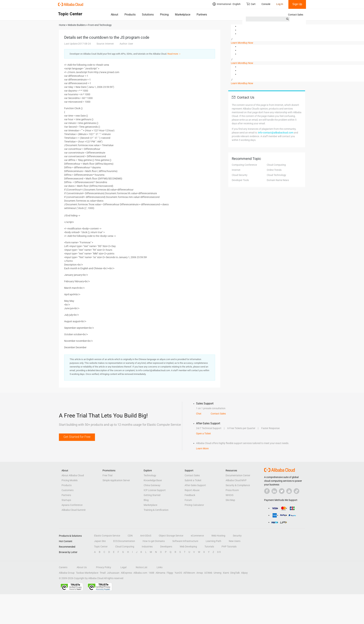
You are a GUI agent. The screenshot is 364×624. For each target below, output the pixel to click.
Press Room (232, 490)
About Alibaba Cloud (73, 475)
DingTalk (235, 573)
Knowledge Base (153, 480)
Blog (146, 500)
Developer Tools (240, 180)
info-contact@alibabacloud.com (276, 133)
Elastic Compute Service (107, 536)
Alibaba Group (67, 573)
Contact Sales (296, 15)
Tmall (103, 573)
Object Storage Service (171, 536)
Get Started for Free (77, 437)
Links (160, 567)
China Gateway (152, 485)
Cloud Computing (276, 165)
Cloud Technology (276, 175)
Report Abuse (192, 490)
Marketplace (183, 15)
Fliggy (170, 573)
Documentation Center (238, 475)
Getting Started (152, 495)
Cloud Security (240, 175)
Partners (202, 15)
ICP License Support (155, 490)
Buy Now (248, 43)
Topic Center (101, 547)
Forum (188, 500)
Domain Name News (278, 180)
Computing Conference (244, 165)
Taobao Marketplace (87, 573)
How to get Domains (154, 541)
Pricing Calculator (194, 505)
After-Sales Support (195, 485)
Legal (123, 567)
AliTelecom (189, 573)
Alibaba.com (140, 573)
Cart (251, 4)
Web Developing (188, 547)
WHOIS (229, 495)
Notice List (142, 567)
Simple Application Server (116, 480)
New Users (235, 541)
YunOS (178, 573)
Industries (147, 547)
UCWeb (208, 573)
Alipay (244, 573)
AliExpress (126, 573)
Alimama (160, 573)
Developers (166, 547)
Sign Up (297, 4)
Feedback (190, 495)
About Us (82, 567)
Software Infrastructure (185, 541)
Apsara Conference (72, 505)
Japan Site (100, 541)
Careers (63, 567)
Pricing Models (70, 480)
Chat (199, 414)
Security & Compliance (238, 485)
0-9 (219, 552)
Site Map (230, 500)
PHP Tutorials (229, 547)
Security (237, 536)
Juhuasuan (113, 573)
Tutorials (209, 547)
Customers (68, 490)
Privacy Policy (104, 567)
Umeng (218, 573)
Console (266, 4)
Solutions (148, 15)
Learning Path (213, 541)
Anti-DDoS (146, 536)
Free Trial (107, 475)
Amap (200, 573)
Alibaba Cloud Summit (74, 510)
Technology (150, 475)
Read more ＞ (174, 54)
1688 (151, 573)
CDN (130, 536)
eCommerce (197, 536)
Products (130, 15)
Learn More (237, 43)
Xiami (226, 573)
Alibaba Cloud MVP (236, 480)
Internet (236, 170)
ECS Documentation (124, 541)
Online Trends (274, 170)
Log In (280, 4)
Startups (66, 500)
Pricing (164, 15)
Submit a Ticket (193, 480)
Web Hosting (218, 536)
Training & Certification (156, 510)
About (114, 15)
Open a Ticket (203, 433)
